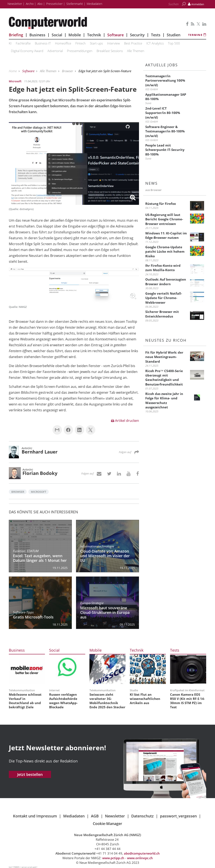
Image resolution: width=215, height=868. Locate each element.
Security (137, 35)
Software (115, 35)
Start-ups (96, 43)
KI (10, 43)
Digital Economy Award (27, 51)
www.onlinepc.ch (140, 858)
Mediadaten (74, 816)
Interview (113, 43)
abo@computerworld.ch (142, 853)
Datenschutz (142, 816)
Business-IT (43, 43)
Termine (197, 35)
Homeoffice (63, 43)
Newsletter (115, 816)
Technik (94, 35)
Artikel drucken (125, 421)
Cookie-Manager (107, 824)
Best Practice (133, 43)
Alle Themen (136, 51)
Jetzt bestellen (30, 774)
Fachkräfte (23, 43)
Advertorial (55, 51)
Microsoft (39, 492)
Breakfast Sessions (110, 51)
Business (37, 35)
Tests (156, 35)
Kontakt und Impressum (35, 816)
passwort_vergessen (178, 816)
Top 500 (174, 43)
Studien (174, 35)
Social (57, 35)
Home (13, 71)
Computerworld (74, 23)
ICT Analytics (155, 43)
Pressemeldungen (80, 51)
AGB (95, 816)
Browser (68, 71)
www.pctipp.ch (113, 858)
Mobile (75, 35)
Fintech (81, 43)
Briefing (16, 35)
